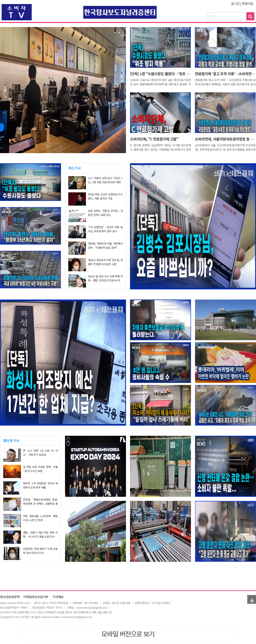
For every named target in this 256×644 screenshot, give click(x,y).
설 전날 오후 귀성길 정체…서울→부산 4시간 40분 (40, 469)
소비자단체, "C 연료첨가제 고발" (154, 139)
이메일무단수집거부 (36, 597)
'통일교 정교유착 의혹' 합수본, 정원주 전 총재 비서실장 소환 (105, 262)
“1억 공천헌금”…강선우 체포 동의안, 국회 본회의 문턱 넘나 (105, 229)
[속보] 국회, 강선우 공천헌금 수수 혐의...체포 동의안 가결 (105, 196)
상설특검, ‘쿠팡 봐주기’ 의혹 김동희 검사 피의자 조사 (40, 551)
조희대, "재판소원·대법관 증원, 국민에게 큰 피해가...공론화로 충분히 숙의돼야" (40, 504)
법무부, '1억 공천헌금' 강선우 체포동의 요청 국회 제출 (40, 485)
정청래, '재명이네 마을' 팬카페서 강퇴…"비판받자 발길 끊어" (105, 246)
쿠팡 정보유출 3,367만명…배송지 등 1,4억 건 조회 (40, 518)
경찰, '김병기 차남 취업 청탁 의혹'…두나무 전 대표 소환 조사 (40, 534)
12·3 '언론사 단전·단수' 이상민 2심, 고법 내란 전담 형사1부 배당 (105, 180)
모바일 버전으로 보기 (128, 634)
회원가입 (248, 3)
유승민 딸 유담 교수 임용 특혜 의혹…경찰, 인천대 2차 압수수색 (105, 278)
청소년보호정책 (10, 597)
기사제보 (58, 597)
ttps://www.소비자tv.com (15, 603)
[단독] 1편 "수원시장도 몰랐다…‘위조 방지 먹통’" (167, 74)
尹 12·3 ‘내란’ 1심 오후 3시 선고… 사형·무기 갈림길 (40, 453)
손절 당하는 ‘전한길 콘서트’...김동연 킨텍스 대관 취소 (105, 213)
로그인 (235, 3)
